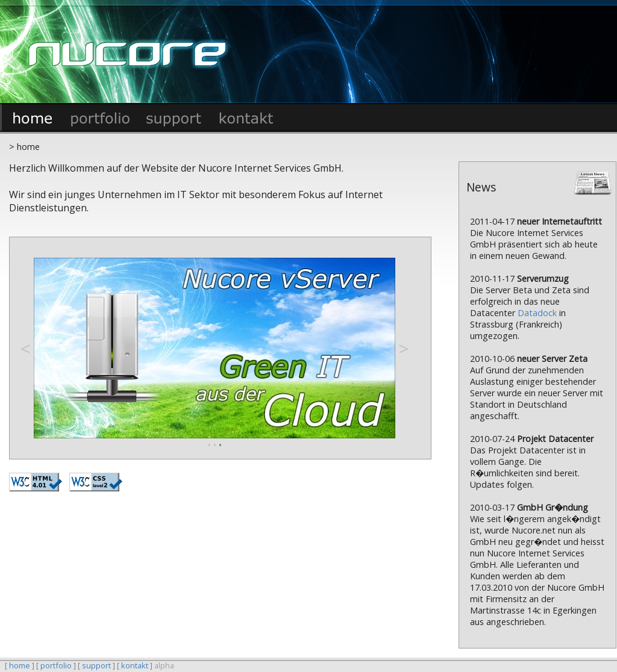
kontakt (135, 665)
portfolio (56, 665)
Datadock (537, 313)
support (96, 665)
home (20, 665)
